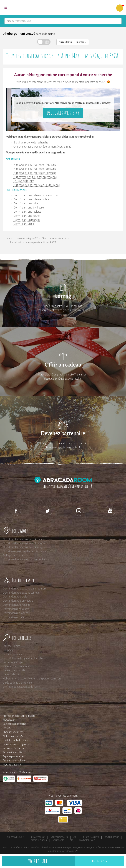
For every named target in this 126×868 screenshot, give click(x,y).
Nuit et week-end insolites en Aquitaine (35, 165)
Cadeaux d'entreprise (14, 724)
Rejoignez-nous (39, 840)
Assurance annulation (14, 761)
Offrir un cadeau (63, 365)
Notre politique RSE (13, 736)
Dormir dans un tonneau (27, 220)
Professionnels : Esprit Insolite (19, 716)
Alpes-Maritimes (61, 238)
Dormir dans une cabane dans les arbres (36, 195)
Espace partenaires (13, 756)
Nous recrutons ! (12, 765)
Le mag (63, 296)
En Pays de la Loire (24, 181)
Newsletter (9, 720)
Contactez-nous (87, 840)
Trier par (81, 42)
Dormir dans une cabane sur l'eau (32, 199)
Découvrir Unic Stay (63, 113)
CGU (75, 837)
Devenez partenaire (63, 433)
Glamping (8, 650)
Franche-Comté (11, 646)
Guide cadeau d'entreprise (17, 683)
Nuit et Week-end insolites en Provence (35, 177)
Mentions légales (59, 837)
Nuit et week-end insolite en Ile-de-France (37, 185)
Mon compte (58, 840)
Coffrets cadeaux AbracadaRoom (21, 687)
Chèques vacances (13, 732)
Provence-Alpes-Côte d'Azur (32, 238)
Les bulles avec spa (13, 662)
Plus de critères (100, 861)
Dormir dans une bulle (26, 204)
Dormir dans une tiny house (29, 208)
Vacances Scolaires (13, 748)
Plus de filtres (65, 42)
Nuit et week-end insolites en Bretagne (35, 169)
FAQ (72, 840)
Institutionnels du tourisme (17, 740)
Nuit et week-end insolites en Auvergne (35, 173)
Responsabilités (91, 837)
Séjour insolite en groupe (16, 744)
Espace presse (38, 837)
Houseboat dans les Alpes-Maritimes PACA (32, 242)
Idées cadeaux (11, 674)
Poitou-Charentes (12, 654)
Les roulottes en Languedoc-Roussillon (23, 658)
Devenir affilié (112, 837)
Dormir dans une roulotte (27, 212)
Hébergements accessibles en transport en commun (32, 679)
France (8, 238)
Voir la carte (39, 861)
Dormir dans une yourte (27, 216)
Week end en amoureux (16, 666)
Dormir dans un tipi (24, 224)
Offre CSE (8, 728)
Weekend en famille (14, 670)
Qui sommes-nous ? (16, 837)
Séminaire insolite (12, 752)
